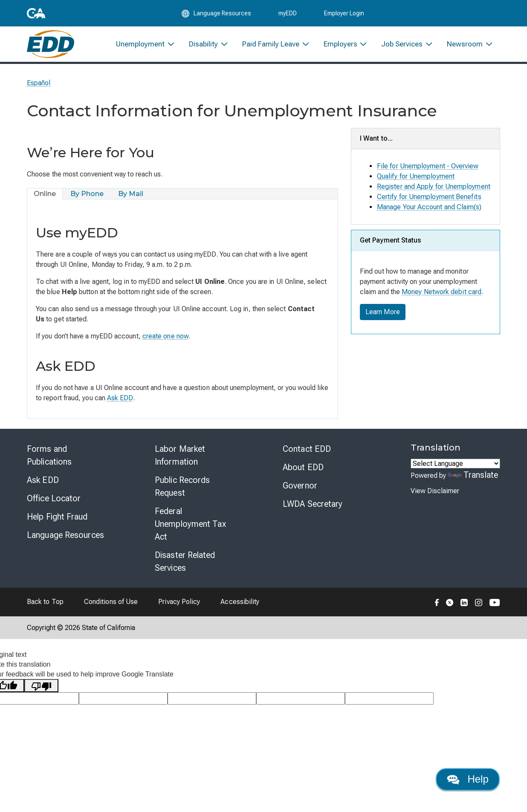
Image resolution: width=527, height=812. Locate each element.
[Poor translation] (41, 686)
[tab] (45, 194)
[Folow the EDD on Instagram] (479, 602)
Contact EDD (307, 449)
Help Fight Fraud (57, 517)
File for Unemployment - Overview (428, 166)
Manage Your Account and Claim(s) (429, 207)
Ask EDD (120, 398)
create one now (165, 336)
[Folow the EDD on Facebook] (437, 602)
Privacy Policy (179, 602)
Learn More (383, 312)
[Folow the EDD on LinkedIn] (464, 602)
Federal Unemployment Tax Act (190, 524)
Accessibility (240, 602)
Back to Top (45, 602)
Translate (473, 475)
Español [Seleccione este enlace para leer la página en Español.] (39, 83)
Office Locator (54, 498)
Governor (300, 485)
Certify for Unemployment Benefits (429, 197)
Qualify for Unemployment (416, 176)
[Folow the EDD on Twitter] (450, 602)
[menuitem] (146, 46)
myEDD (288, 14)
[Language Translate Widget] (455, 464)
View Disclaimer (435, 491)
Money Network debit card (442, 292)
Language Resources (65, 535)
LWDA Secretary (313, 504)
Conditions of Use (111, 602)
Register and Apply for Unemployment (434, 186)
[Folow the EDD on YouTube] (495, 602)
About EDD (303, 467)
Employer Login (344, 14)
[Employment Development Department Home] (51, 46)
